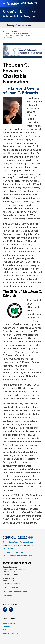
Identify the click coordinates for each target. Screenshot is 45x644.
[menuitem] (22, 623)
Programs (14, 31)
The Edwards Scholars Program (18, 33)
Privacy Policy (19, 552)
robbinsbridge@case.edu (17, 591)
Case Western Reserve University (21, 542)
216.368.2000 (8, 549)
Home (5, 31)
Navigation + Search (17, 26)
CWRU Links (9, 619)
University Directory (10, 633)
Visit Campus (8, 630)
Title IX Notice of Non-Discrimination (17, 556)
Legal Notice (8, 552)
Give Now (6, 627)
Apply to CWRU (9, 623)
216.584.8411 (13, 587)
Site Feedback (8, 596)
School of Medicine (19, 12)
